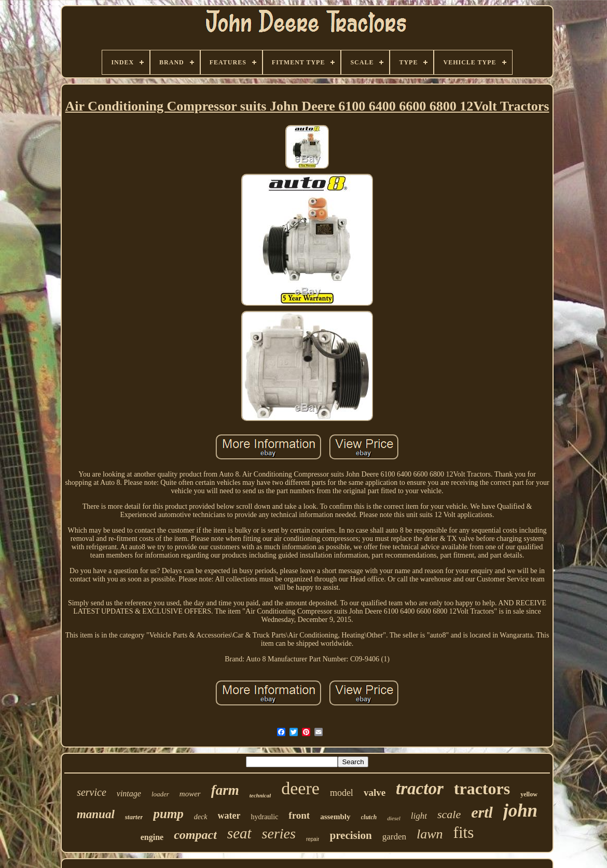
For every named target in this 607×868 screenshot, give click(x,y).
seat (239, 833)
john (520, 811)
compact (195, 835)
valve (375, 792)
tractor (420, 789)
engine (152, 837)
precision (350, 835)
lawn (430, 834)
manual (96, 814)
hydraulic (264, 817)
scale (449, 814)
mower (190, 794)
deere (300, 788)
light (419, 816)
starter (134, 817)
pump (168, 814)
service (92, 792)
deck (201, 817)
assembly (335, 817)
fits (464, 832)
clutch (369, 817)
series (279, 833)
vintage (129, 794)
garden (394, 837)
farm (225, 790)
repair (313, 839)
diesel (394, 818)
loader (160, 794)
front (299, 815)
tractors (482, 789)
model (342, 793)
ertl (482, 812)
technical (260, 795)
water (229, 816)
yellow (529, 794)
